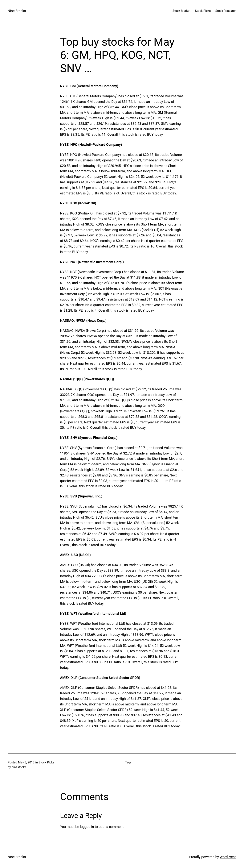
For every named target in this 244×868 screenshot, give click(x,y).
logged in (87, 827)
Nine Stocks (17, 11)
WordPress (228, 857)
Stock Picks (46, 762)
